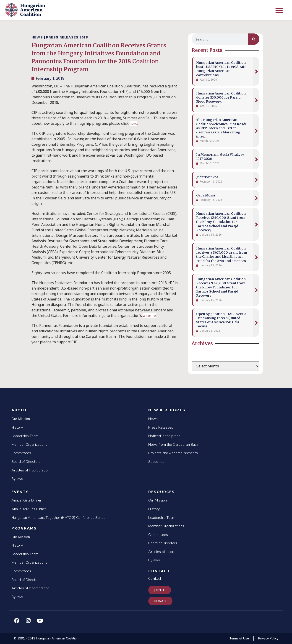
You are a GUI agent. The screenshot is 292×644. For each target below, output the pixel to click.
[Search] (254, 39)
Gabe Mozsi (206, 195)
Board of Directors (26, 462)
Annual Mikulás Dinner (29, 509)
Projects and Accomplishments (173, 453)
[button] (279, 11)
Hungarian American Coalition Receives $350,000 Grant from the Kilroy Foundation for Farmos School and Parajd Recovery (221, 222)
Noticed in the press (164, 436)
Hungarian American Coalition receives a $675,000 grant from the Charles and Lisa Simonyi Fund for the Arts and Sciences (222, 255)
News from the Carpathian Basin (174, 445)
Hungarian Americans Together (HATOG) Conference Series (58, 518)
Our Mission (21, 419)
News (153, 419)
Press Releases (161, 428)
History (17, 428)
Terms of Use (239, 638)
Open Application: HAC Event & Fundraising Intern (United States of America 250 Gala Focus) (222, 320)
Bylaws (17, 479)
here (133, 123)
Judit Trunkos (207, 177)
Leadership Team (25, 436)
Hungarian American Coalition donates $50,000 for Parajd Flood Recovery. (221, 97)
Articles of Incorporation (30, 470)
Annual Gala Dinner (26, 500)
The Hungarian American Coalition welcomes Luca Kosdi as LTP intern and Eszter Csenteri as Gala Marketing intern (221, 128)
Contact (159, 571)
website (149, 316)
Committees (21, 453)
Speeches (156, 462)
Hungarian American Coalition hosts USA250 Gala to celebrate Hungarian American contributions (221, 69)
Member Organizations (29, 445)
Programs (24, 528)
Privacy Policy (268, 638)
